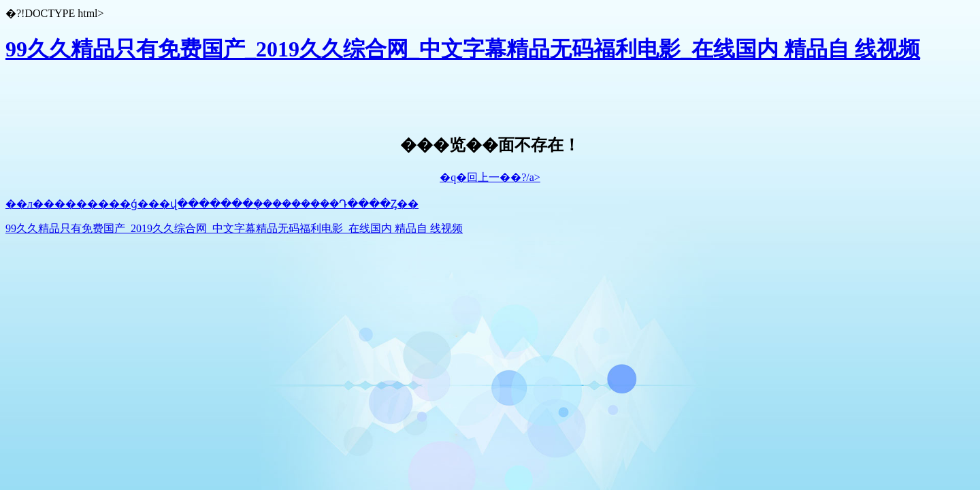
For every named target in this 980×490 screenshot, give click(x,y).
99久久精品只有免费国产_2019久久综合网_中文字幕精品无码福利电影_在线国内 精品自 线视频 (463, 49)
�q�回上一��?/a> (490, 177)
